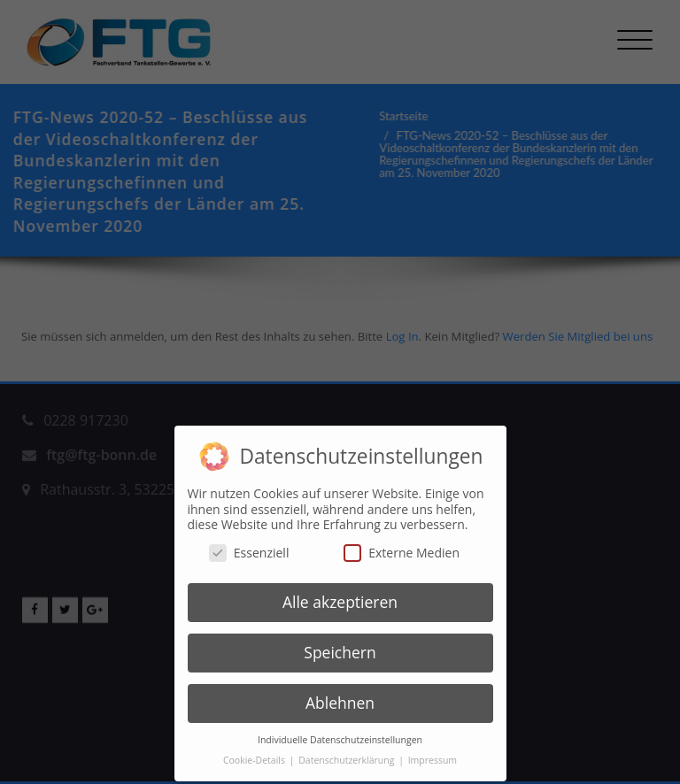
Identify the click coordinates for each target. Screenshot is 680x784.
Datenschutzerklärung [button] (348, 750)
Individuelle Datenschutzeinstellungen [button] (340, 730)
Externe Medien (402, 543)
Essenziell (249, 543)
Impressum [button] (433, 750)
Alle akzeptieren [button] (340, 593)
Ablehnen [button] (340, 693)
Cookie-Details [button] (255, 750)
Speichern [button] (340, 643)
